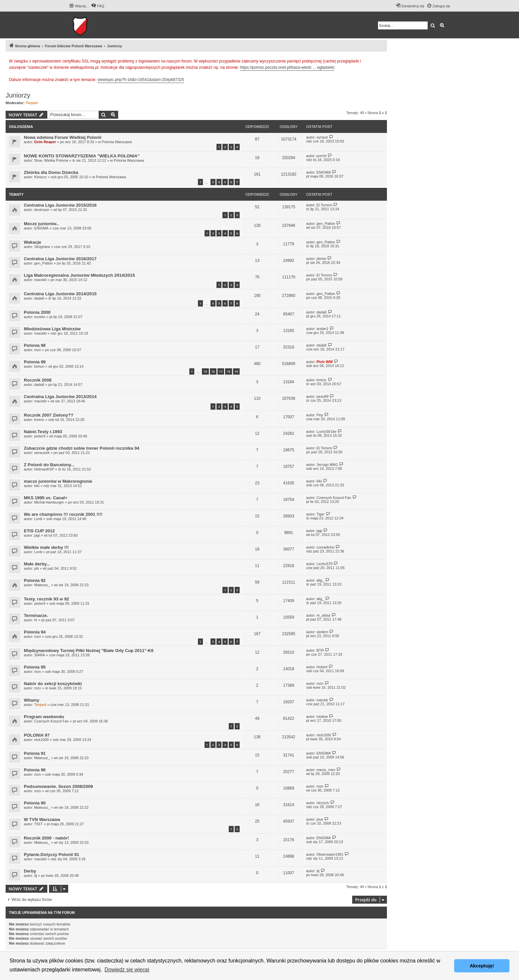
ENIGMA (324, 172)
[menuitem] (98, 6)
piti (36, 568)
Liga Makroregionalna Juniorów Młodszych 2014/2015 (79, 275)
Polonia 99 (35, 362)
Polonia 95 (35, 667)
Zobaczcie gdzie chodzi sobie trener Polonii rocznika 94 (82, 448)
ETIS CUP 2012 (39, 531)
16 (213, 371)
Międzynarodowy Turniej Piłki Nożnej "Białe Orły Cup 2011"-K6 (89, 651)
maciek (322, 700)
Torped (32, 103)
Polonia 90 (35, 803)
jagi (37, 535)
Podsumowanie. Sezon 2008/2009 (58, 786)
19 (236, 371)
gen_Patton (326, 224)
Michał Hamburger (49, 502)
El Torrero (324, 205)
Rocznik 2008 (38, 380)
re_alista (323, 615)
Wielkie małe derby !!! (46, 547)
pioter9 (40, 436)
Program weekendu (44, 717)
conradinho (325, 547)
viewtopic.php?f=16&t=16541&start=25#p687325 (141, 80)
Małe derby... (37, 564)
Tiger (321, 514)
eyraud (322, 137)
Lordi (38, 519)
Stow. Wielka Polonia (51, 160)
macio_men (326, 770)
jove (320, 819)
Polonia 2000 (37, 312)
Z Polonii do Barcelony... (49, 465)
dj (36, 876)
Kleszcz (40, 177)
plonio (321, 259)
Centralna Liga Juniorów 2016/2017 (60, 259)
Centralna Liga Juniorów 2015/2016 (60, 205)
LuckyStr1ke (327, 431)
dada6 (39, 298)
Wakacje (32, 242)
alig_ (320, 580)
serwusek (42, 453)
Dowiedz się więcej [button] (127, 970)
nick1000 (41, 740)
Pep (320, 415)
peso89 (322, 396)
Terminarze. (36, 615)
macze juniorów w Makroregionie (58, 481)
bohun (39, 366)
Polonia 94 (35, 632)
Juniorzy (18, 95)
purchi (321, 156)
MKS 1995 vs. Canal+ (46, 498)
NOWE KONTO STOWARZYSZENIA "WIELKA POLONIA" (82, 156)
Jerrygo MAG (327, 465)
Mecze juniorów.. (41, 224)
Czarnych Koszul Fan (334, 498)
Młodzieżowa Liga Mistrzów (52, 329)
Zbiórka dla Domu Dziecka (51, 172)
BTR (320, 650)
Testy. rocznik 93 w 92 (47, 599)
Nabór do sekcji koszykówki (53, 684)
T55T (38, 824)
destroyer (42, 210)
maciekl (40, 280)
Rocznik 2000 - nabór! (46, 838)
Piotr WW (325, 362)
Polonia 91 (35, 753)
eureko (40, 317)
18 (228, 371)
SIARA (40, 655)
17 (221, 371)
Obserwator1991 (330, 854)
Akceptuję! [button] (482, 966)
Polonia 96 (35, 770)
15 (205, 371)
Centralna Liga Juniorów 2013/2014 (60, 397)
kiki (37, 486)
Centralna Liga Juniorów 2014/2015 (60, 294)
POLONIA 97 (37, 735)
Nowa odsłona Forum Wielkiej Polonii (63, 137)
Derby (30, 871)
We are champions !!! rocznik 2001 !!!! (63, 514)
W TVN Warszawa (42, 819)
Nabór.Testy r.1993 (43, 432)
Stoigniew (42, 247)
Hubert (322, 667)
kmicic (322, 380)
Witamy (32, 700)
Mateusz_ (42, 585)
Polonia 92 (35, 580)
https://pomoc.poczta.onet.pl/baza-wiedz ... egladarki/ (287, 67)
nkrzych (323, 803)
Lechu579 (324, 564)
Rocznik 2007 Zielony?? (49, 415)
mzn (38, 350)
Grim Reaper (45, 142)
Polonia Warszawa (117, 142)
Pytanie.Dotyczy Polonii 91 (51, 855)
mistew (322, 716)
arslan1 (322, 329)
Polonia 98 (35, 345)
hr (36, 620)
